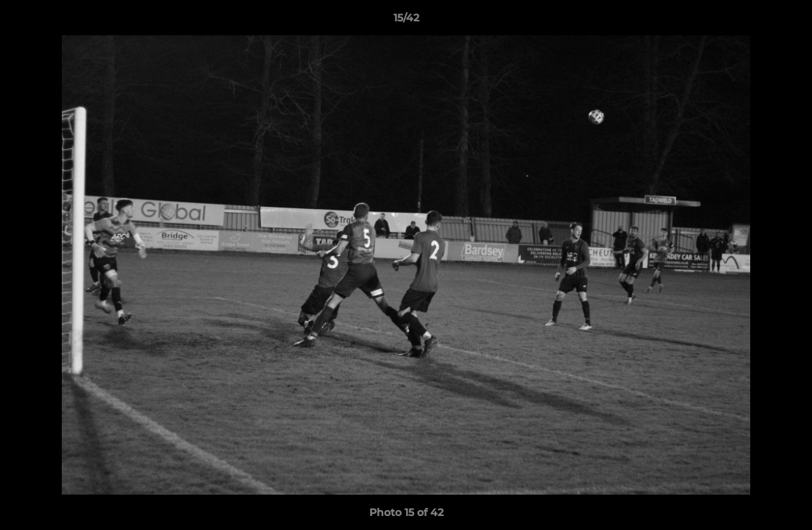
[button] (786, 21)
